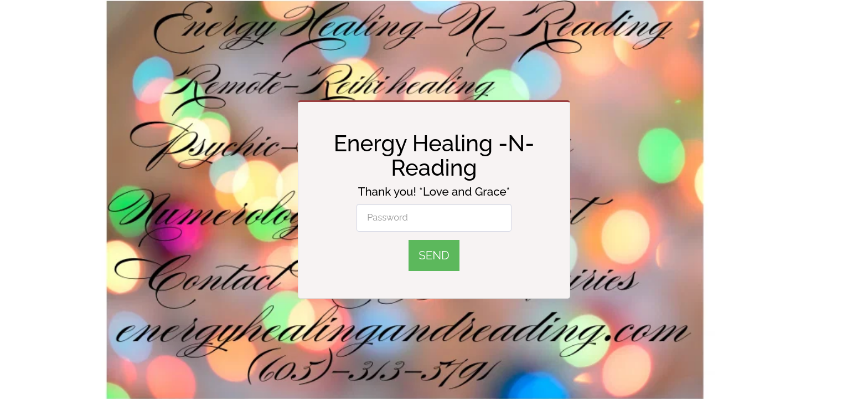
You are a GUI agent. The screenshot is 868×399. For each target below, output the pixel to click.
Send (434, 255)
